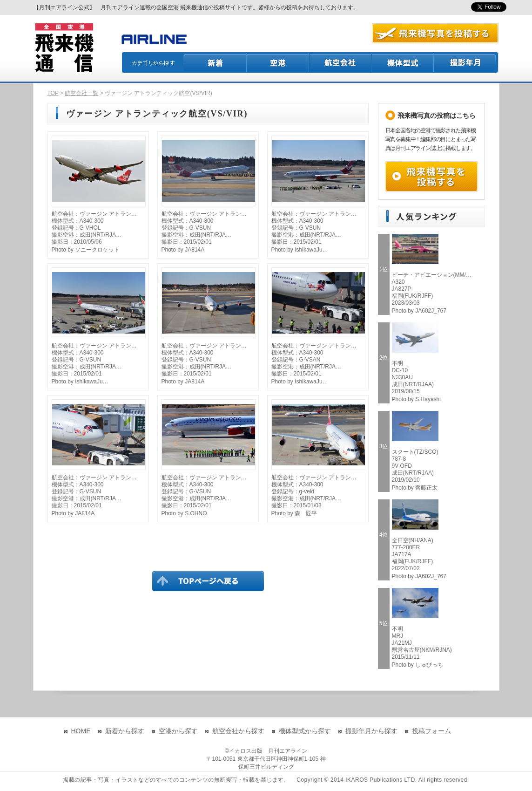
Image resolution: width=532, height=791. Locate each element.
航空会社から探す (238, 731)
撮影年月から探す (371, 731)
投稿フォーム (431, 731)
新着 (215, 62)
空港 (278, 62)
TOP (53, 93)
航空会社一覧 (81, 93)
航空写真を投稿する (435, 33)
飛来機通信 (64, 48)
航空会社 (341, 62)
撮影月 (466, 62)
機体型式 (403, 62)
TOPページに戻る (208, 581)
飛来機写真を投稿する (431, 177)
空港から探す (178, 731)
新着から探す (125, 731)
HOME (81, 731)
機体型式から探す (305, 731)
